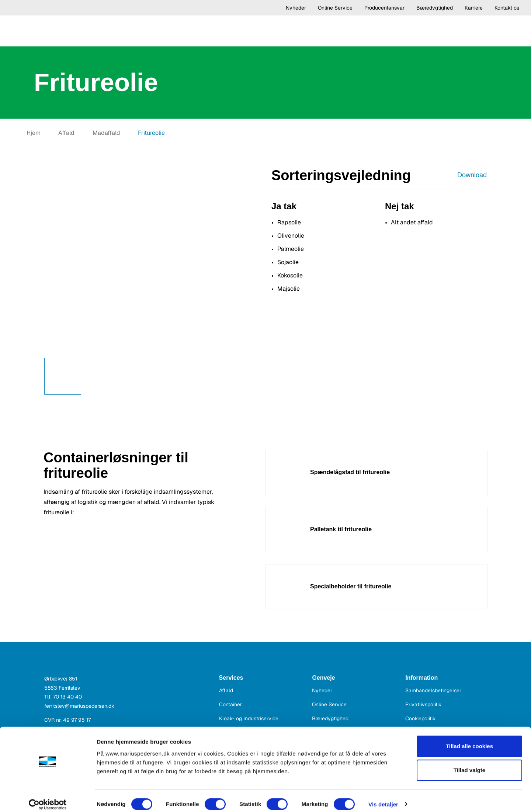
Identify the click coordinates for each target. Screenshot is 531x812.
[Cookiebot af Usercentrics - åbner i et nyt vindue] (48, 798)
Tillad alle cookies (469, 739)
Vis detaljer (383, 797)
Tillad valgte (469, 764)
